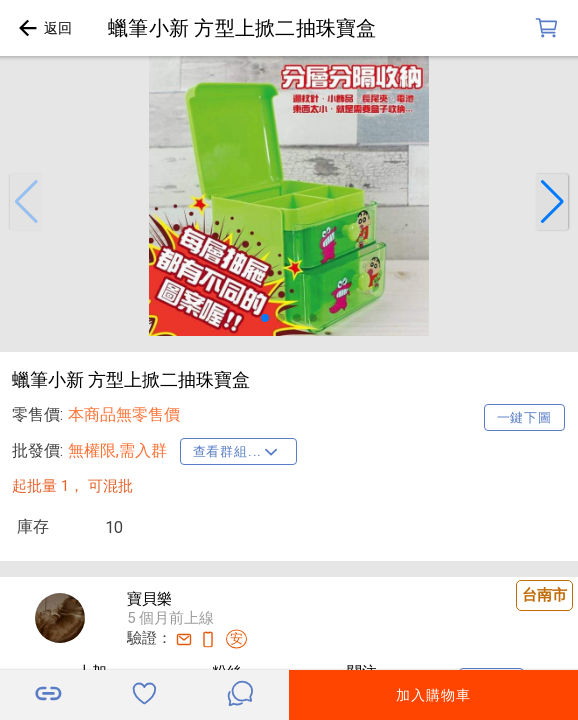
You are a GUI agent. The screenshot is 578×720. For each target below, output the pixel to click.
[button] (26, 202)
